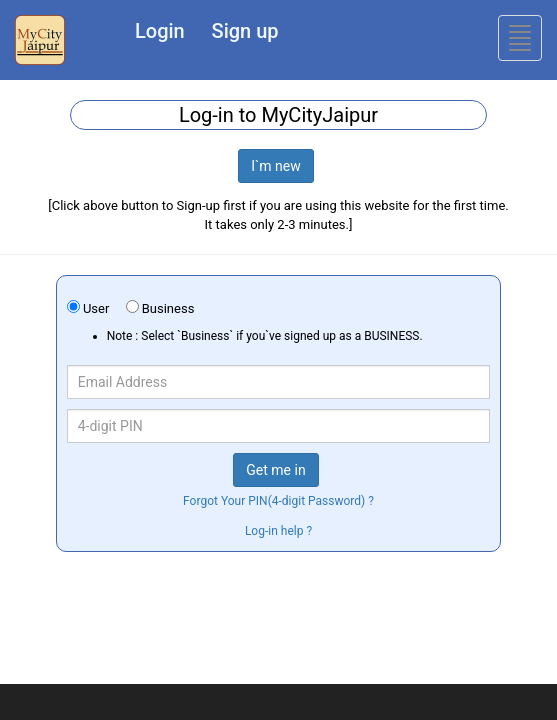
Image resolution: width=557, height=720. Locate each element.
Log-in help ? (278, 531)
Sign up (245, 31)
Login (160, 31)
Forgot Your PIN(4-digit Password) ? (278, 501)
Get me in (275, 470)
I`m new (276, 166)
